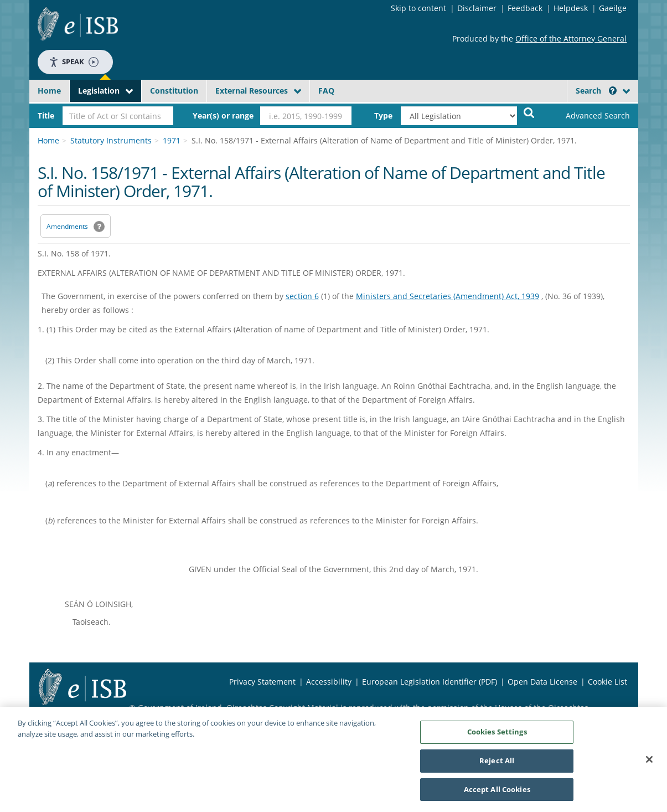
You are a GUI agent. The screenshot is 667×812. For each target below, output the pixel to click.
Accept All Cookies (497, 793)
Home (49, 91)
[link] (588, 116)
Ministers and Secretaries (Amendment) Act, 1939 (448, 296)
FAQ (326, 91)
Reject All (497, 764)
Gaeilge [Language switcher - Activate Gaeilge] (613, 8)
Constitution (174, 91)
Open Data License (542, 682)
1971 (172, 140)
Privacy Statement (262, 682)
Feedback (525, 8)
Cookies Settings (497, 736)
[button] (613, 91)
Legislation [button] (99, 91)
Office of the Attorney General (571, 38)
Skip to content (418, 8)
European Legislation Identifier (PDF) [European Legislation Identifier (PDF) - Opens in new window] (430, 682)
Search (596, 91)
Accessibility (329, 682)
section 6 (302, 296)
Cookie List (607, 682)
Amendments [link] (67, 226)
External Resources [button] (252, 91)
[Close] (649, 763)
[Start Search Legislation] (529, 112)
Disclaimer (477, 8)
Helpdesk (571, 8)
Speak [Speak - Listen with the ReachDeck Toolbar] (74, 62)
